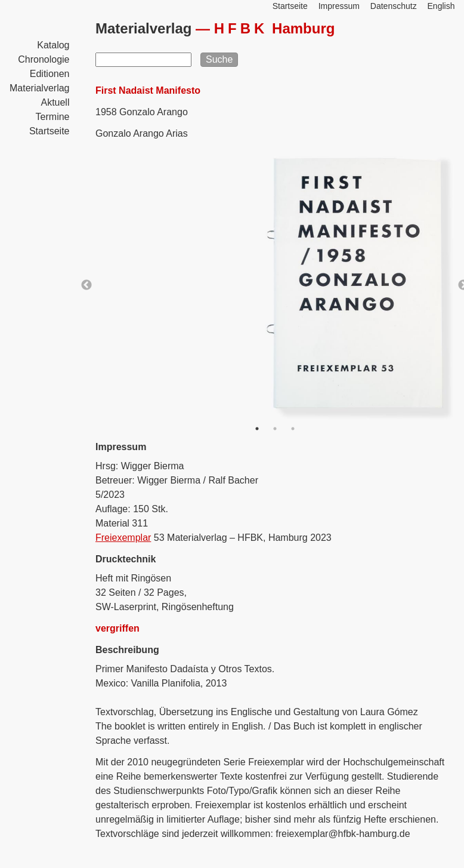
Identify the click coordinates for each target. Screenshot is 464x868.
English (441, 6)
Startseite (50, 131)
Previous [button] (86, 285)
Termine (53, 117)
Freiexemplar (123, 538)
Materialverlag (39, 88)
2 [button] (275, 429)
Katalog (53, 45)
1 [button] (257, 429)
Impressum (339, 6)
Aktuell (55, 102)
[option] (275, 285)
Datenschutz (394, 6)
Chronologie (44, 59)
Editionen (50, 74)
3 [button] (293, 429)
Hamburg (275, 28)
